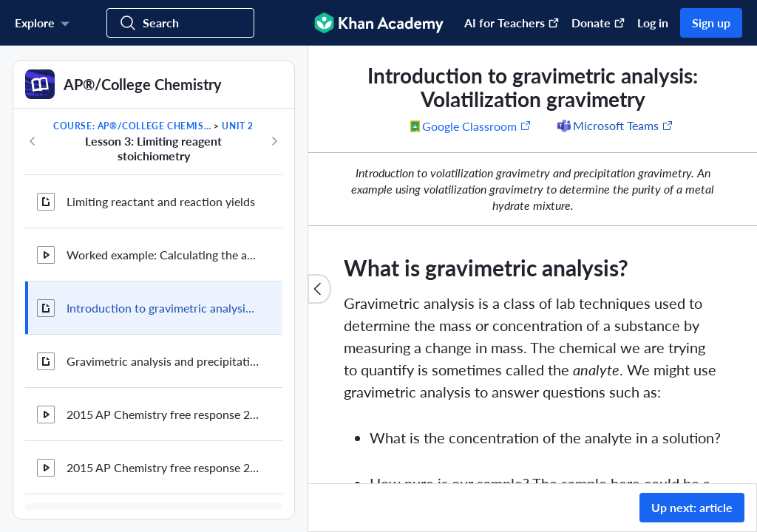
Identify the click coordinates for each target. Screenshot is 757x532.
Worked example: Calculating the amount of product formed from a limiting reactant (163, 255)
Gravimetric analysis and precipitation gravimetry (163, 361)
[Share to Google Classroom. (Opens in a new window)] (471, 126)
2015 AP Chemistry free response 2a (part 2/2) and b (163, 467)
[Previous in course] (33, 141)
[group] (533, 265)
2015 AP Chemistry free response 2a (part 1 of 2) (163, 414)
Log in (653, 23)
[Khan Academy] (379, 23)
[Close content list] (319, 289)
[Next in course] (274, 141)
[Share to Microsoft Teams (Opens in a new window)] (614, 126)
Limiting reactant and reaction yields (161, 201)
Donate (598, 23)
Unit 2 (238, 126)
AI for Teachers (512, 23)
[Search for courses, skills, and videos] (180, 23)
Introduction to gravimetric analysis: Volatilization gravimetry (163, 308)
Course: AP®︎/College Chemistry (132, 126)
